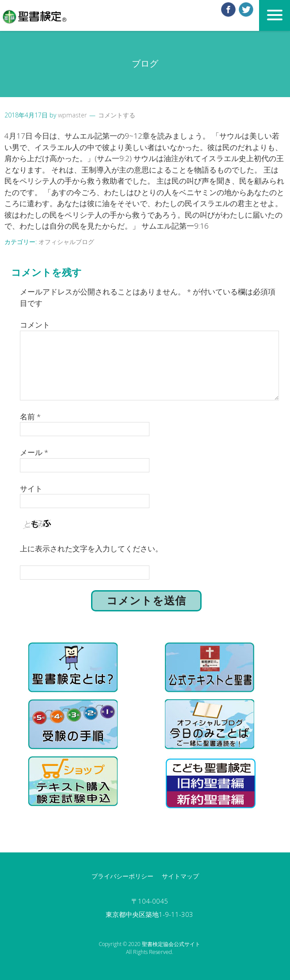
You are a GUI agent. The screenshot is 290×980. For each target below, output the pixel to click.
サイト (31, 488)
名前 (30, 416)
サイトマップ (180, 876)
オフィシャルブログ (66, 242)
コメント (35, 325)
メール (34, 452)
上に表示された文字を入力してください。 (91, 548)
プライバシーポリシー (122, 876)
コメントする (117, 115)
